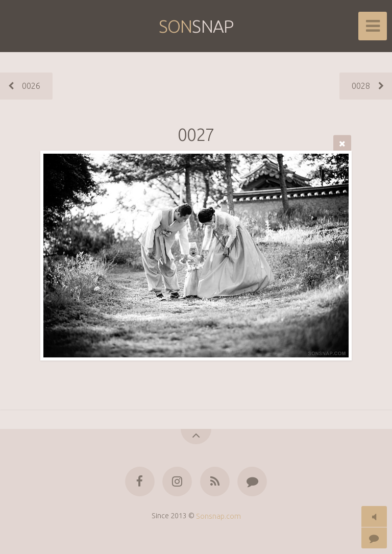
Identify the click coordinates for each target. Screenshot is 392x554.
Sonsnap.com (218, 516)
